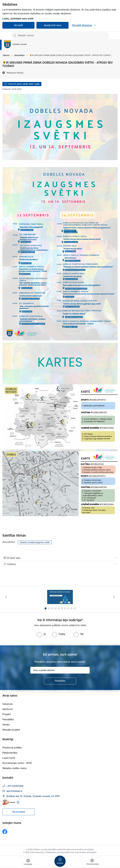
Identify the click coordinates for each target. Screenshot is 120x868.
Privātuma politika (12, 748)
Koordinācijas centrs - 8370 (17, 763)
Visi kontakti (19, 812)
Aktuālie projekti (11, 730)
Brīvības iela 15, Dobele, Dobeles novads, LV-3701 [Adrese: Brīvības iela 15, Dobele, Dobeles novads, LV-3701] (33, 796)
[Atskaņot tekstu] (15, 73)
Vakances (8, 704)
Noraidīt (19, 25)
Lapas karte (9, 758)
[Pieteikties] (60, 681)
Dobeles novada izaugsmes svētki (35, 542)
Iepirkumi (7, 709)
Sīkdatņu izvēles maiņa (15, 768)
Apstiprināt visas (53, 25)
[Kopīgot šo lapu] (60, 564)
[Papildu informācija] (18, 802)
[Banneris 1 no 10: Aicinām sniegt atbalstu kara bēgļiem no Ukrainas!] (60, 597)
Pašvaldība (8, 719)
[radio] (41, 634)
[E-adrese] (9, 802)
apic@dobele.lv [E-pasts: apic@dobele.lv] (14, 791)
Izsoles (6, 725)
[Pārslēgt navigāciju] (60, 861)
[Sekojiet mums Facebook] (5, 832)
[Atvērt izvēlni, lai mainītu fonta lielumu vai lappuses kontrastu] (92, 862)
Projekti (6, 714)
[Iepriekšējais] (6, 597)
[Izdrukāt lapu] (60, 558)
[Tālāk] (114, 597)
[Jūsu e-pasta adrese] (60, 670)
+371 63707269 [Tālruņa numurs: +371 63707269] (15, 786)
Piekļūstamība (10, 753)
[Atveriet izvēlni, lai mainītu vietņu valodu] (28, 862)
